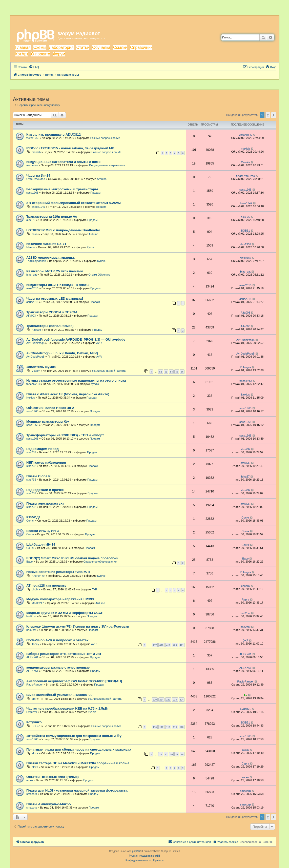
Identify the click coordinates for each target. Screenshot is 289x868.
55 (177, 372)
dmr (34, 699)
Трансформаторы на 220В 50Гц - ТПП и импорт (65, 435)
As (245, 695)
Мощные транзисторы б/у (48, 421)
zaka (35, 234)
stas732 (31, 452)
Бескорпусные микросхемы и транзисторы (62, 189)
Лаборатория (61, 47)
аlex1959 (246, 244)
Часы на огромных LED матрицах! (55, 298)
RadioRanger (35, 685)
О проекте (41, 54)
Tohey (35, 644)
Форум (59, 54)
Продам (95, 193)
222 (168, 700)
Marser (31, 247)
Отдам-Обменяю (99, 275)
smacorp (32, 794)
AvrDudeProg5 (35, 343)
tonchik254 (33, 384)
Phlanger (245, 367)
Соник (30, 521)
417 (155, 645)
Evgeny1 (32, 712)
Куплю (91, 247)
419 (168, 645)
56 (182, 372)
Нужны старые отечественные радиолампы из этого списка (76, 380)
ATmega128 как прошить (46, 585)
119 (175, 727)
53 (166, 372)
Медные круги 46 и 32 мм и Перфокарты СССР (65, 613)
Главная (23, 47)
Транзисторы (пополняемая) (50, 326)
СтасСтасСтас (36, 179)
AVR (99, 343)
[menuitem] (34, 67)
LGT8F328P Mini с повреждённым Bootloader (63, 230)
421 (182, 645)
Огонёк (245, 162)
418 (161, 645)
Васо (29, 562)
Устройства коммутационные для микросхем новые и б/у (74, 736)
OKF (246, 640)
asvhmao (32, 165)
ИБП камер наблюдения (46, 462)
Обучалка (101, 47)
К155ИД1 (33, 517)
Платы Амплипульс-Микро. (49, 804)
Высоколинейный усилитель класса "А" (60, 695)
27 (177, 754)
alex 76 (31, 220)
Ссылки (120, 47)
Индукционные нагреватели (107, 165)
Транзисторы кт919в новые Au (52, 216)
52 (160, 372)
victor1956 (33, 138)
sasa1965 (32, 193)
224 (182, 700)
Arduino (102, 179)
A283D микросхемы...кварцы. (50, 257)
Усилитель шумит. (41, 367)
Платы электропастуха (45, 503)
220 (155, 700)
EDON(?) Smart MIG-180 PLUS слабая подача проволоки (72, 558)
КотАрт (22, 54)
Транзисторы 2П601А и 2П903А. (52, 312)
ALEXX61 (32, 657)
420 (175, 645)
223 (175, 700)
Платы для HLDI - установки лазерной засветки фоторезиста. (77, 790)
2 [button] (268, 115)
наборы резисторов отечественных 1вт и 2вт (64, 654)
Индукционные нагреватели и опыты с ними (63, 162)
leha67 (245, 477)
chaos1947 (38, 207)
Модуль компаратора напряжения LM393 (60, 599)
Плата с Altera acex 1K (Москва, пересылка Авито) (68, 394)
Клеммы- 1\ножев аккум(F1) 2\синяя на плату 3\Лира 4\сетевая (78, 626)
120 (182, 727)
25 (166, 754)
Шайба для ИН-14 (41, 544)
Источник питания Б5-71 (46, 244)
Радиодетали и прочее (45, 490)
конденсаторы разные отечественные (58, 667)
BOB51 (245, 231)
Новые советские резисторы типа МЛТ (58, 572)
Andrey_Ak (38, 576)
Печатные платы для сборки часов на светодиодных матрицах (79, 749)
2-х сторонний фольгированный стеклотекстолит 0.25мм (74, 203)
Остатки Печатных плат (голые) (53, 777)
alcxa (35, 753)
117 (161, 727)
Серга (245, 763)
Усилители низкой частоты (109, 371)
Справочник (141, 47)
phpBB (136, 851)
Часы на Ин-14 (38, 175)
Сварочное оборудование (100, 562)
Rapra (245, 600)
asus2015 (32, 288)
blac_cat (32, 275)
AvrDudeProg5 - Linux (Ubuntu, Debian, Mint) (62, 353)
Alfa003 (31, 316)
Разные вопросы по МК (105, 138)
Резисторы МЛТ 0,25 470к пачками (55, 271)
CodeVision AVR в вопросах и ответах (57, 640)
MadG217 (38, 603)
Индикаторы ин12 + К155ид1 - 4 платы (58, 285)
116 (155, 727)
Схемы (40, 47)
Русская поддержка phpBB (144, 856)
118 (168, 727)
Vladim (36, 371)
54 (171, 372)
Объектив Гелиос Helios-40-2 (50, 408)
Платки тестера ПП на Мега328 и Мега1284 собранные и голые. (78, 763)
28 (182, 754)
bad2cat (31, 616)
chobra (36, 589)
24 (160, 754)
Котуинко (34, 722)
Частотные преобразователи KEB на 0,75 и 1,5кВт (68, 708)
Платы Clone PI (39, 476)
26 (171, 754)
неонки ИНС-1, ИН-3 (43, 531)
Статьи (83, 47)
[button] (274, 115)
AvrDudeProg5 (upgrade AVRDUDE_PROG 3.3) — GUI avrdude (76, 339)
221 (161, 700)
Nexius (31, 398)
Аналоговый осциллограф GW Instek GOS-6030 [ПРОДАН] (74, 681)
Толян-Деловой (36, 261)
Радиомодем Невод (43, 449)
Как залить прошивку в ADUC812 (54, 135)
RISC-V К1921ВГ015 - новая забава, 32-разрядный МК (70, 148)
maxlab (36, 152)
